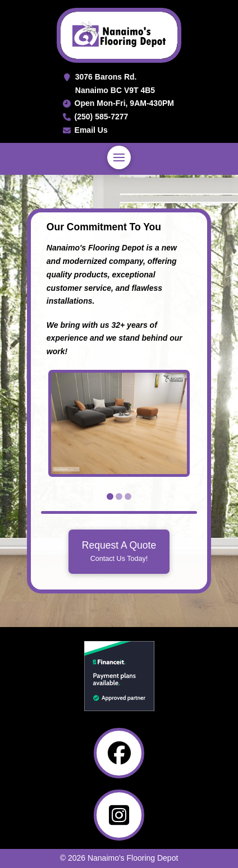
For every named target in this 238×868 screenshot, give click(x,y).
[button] (119, 157)
